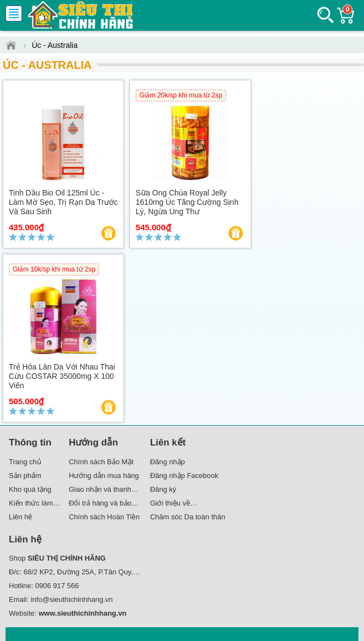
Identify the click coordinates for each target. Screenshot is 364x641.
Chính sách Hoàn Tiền (104, 517)
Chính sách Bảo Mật (101, 462)
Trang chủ (25, 462)
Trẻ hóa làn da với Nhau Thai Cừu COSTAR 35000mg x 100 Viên (62, 376)
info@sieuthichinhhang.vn (72, 599)
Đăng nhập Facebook (184, 476)
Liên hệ (20, 517)
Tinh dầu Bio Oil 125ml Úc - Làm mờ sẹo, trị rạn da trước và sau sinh (63, 202)
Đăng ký (163, 489)
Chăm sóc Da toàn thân (188, 517)
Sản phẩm (25, 476)
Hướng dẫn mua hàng (104, 476)
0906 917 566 (57, 586)
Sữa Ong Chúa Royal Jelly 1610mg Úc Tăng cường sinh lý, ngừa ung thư (187, 202)
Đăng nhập (167, 462)
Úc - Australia (47, 65)
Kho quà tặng (30, 489)
